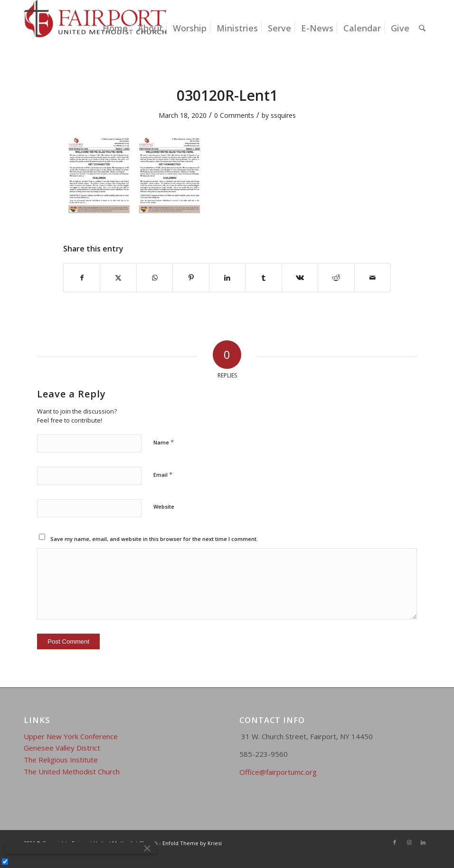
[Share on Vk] (300, 278)
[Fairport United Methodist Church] (95, 28)
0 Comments (234, 115)
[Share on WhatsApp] (155, 278)
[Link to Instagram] (409, 842)
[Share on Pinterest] (191, 278)
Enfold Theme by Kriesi (192, 843)
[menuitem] (115, 28)
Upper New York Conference (71, 736)
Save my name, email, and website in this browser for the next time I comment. (154, 539)
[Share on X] (118, 278)
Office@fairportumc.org (278, 772)
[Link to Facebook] (395, 842)
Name (164, 442)
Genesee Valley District (62, 748)
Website (164, 506)
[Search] (422, 28)
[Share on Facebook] (82, 278)
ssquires (283, 115)
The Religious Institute (61, 760)
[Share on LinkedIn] (227, 278)
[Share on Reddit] (336, 278)
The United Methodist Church (72, 772)
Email (163, 474)
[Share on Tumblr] (263, 278)
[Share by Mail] (373, 278)
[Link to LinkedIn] (423, 842)
